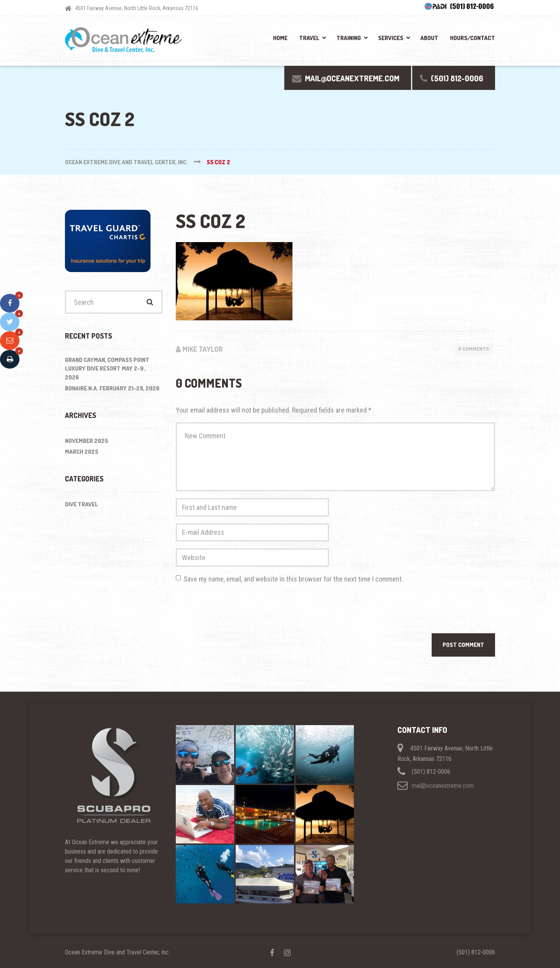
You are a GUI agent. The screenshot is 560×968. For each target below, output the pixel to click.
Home (280, 38)
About (429, 38)
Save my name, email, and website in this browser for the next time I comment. (293, 579)
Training (349, 38)
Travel (309, 38)
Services (391, 38)
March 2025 (82, 452)
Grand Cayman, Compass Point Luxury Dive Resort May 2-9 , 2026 (107, 369)
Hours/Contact (472, 38)
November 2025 (87, 441)
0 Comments (474, 349)
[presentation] (235, 610)
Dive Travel (81, 504)
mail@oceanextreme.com (443, 786)
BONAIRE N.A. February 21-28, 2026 (112, 388)
